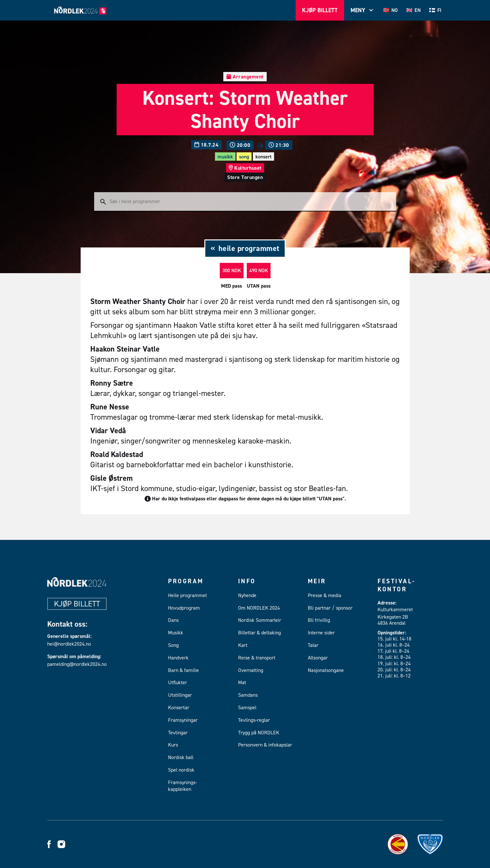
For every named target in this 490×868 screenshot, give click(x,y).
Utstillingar (180, 695)
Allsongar (318, 658)
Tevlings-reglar (254, 720)
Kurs (173, 745)
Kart (243, 645)
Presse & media (325, 595)
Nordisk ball (181, 757)
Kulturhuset (248, 168)
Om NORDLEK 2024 (259, 608)
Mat (242, 682)
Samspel (247, 707)
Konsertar (179, 707)
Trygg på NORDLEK (259, 733)
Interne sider (321, 633)
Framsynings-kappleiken (183, 786)
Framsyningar (183, 720)
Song (244, 157)
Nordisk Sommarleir (260, 620)
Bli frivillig (319, 620)
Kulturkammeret (395, 609)
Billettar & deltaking (259, 633)
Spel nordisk (181, 770)
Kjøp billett (77, 604)
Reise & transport (257, 658)
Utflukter (178, 682)
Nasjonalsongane (326, 670)
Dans (173, 620)
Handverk (178, 658)
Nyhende (247, 595)
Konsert (263, 157)
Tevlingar (178, 733)
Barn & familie (183, 670)
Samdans (248, 695)
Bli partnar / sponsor (330, 608)
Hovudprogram (184, 608)
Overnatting (251, 670)
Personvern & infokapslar (265, 745)
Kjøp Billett (320, 10)
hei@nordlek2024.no (69, 644)
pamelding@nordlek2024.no (76, 664)
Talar (313, 645)
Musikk (225, 157)
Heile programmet (187, 595)
